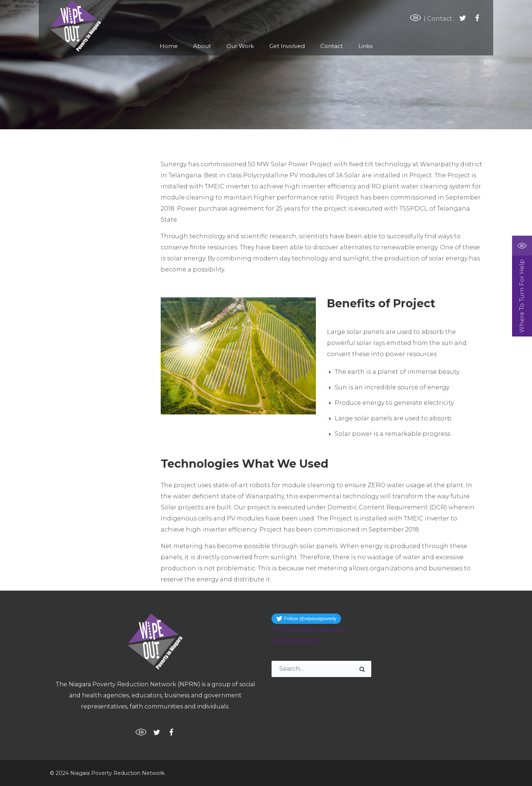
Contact (440, 19)
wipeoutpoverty (295, 640)
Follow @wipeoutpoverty (309, 629)
